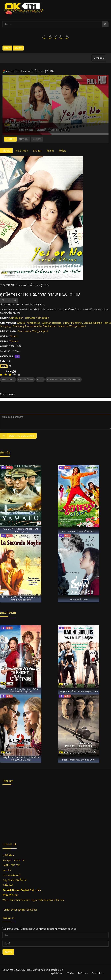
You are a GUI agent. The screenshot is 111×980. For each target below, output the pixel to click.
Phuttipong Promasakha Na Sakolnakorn (34, 326)
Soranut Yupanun (93, 323)
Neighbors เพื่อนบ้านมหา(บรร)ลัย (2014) (79, 692)
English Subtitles (39, 900)
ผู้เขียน (62, 151)
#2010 (40, 379)
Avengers (7, 860)
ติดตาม (8, 952)
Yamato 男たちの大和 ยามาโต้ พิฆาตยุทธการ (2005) (21, 530)
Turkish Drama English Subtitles (22, 890)
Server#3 (37, 139)
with (28, 900)
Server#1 (10, 139)
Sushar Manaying (72, 323)
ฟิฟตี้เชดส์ (21, 880)
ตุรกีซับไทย (8, 855)
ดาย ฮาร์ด (19, 860)
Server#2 (24, 139)
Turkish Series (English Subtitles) (20, 910)
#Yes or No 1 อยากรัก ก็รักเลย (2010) (64, 379)
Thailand (14, 341)
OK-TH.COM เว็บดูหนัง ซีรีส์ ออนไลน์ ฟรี (42, 970)
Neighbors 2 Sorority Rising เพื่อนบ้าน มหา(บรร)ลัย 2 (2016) (21, 758)
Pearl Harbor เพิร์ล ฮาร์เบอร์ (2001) (79, 760)
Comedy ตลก (16, 318)
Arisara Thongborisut (28, 323)
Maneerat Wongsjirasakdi (72, 326)
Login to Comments (17, 436)
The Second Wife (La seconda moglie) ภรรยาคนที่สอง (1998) (21, 598)
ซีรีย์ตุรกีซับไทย (10, 895)
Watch (6, 900)
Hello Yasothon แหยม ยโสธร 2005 (79, 531)
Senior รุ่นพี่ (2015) (79, 599)
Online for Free (56, 900)
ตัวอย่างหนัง (22, 151)
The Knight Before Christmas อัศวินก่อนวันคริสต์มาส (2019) (21, 690)
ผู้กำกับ (50, 151)
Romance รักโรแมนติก (37, 318)
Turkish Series (17, 900)
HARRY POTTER (11, 865)
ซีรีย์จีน (70, 973)
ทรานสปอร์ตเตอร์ (11, 875)
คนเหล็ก (7, 870)
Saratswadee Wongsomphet (33, 331)
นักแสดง (37, 151)
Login (7, 48)
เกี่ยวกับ (6, 151)
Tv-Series (83, 973)
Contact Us (98, 973)
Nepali (13, 336)
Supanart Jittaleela (51, 323)
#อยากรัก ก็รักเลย (26, 379)
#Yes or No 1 (8, 379)
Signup (18, 48)
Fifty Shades (9, 880)
